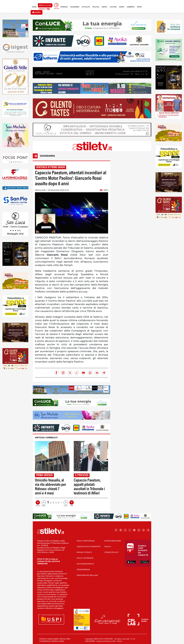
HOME (34, 7)
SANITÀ (104, 7)
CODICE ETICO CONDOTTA (89, 547)
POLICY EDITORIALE (86, 541)
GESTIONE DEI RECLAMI (87, 575)
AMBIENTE (131, 7)
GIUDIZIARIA (75, 7)
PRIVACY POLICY (84, 552)
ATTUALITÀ (86, 7)
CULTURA (113, 7)
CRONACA (64, 7)
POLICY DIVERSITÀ (85, 558)
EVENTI (122, 7)
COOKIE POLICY (112, 552)
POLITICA (96, 7)
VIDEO (37, 12)
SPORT (139, 7)
